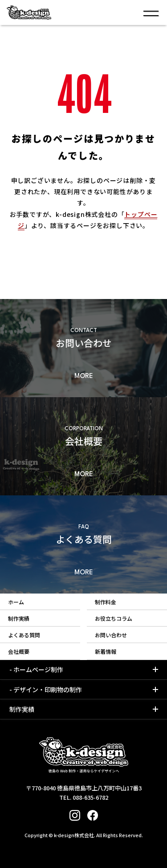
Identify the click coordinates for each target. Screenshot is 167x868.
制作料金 (106, 602)
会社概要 (19, 651)
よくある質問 (24, 635)
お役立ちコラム (114, 618)
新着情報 (106, 651)
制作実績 (19, 618)
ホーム (16, 602)
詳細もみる (83, 348)
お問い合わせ (111, 635)
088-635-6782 (90, 797)
